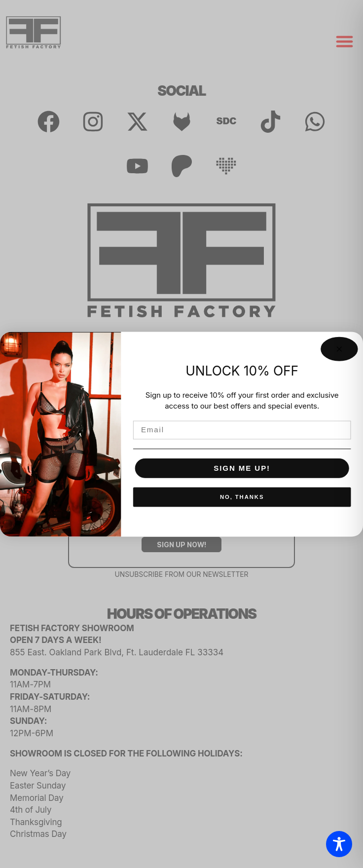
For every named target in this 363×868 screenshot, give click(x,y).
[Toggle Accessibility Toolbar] (339, 844)
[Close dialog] (339, 349)
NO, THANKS (242, 497)
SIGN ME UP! (242, 468)
